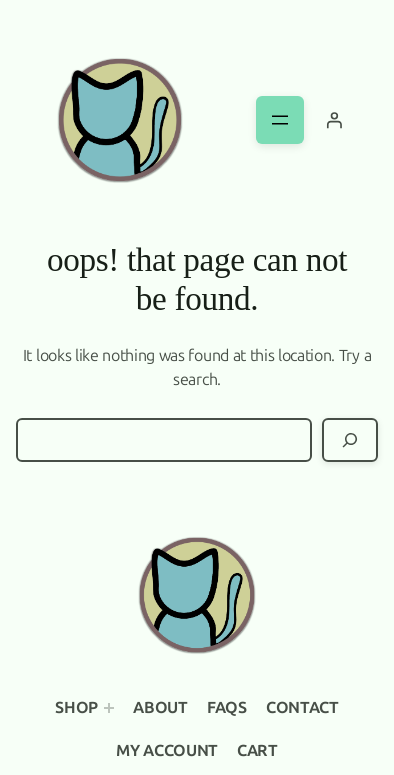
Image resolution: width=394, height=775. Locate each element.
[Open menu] (280, 120)
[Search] (350, 440)
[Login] (334, 120)
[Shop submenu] (109, 708)
